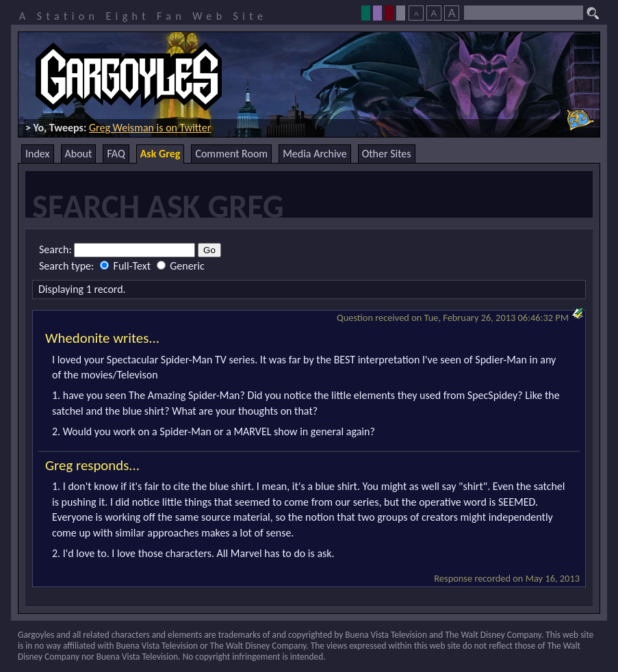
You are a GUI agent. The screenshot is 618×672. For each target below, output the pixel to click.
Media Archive (314, 154)
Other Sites (387, 154)
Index (38, 154)
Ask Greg (160, 154)
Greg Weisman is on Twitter (150, 128)
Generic (181, 266)
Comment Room (231, 154)
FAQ (116, 154)
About (79, 154)
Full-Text (127, 266)
